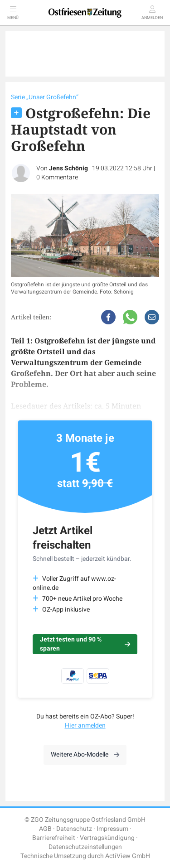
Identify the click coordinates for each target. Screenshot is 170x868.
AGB (45, 829)
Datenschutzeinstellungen (85, 847)
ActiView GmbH (128, 856)
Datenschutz (74, 829)
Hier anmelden (85, 726)
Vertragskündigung (107, 838)
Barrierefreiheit (54, 838)
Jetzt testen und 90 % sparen (85, 644)
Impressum (112, 829)
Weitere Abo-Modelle (85, 755)
